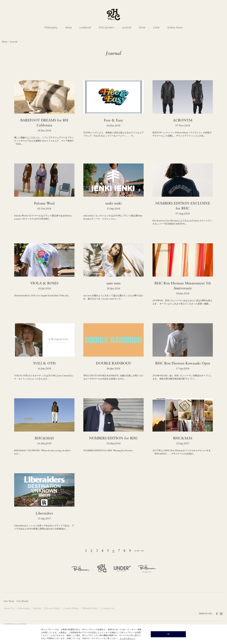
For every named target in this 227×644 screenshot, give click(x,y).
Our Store (9, 601)
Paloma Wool (44, 204)
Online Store (175, 28)
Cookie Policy (72, 609)
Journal (127, 28)
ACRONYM (183, 121)
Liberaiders (44, 514)
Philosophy (51, 28)
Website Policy (91, 609)
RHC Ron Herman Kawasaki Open (183, 364)
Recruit (38, 609)
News (69, 28)
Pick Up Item (107, 28)
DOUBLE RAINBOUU (113, 364)
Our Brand (22, 601)
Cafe (156, 28)
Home (5, 42)
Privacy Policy (53, 609)
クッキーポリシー (128, 639)
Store (142, 28)
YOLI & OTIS (44, 364)
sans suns (114, 283)
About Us (9, 609)
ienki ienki (113, 204)
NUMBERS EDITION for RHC (114, 438)
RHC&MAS (44, 438)
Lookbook (85, 28)
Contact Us (108, 609)
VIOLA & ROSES (44, 283)
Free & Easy (113, 121)
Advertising (24, 609)
